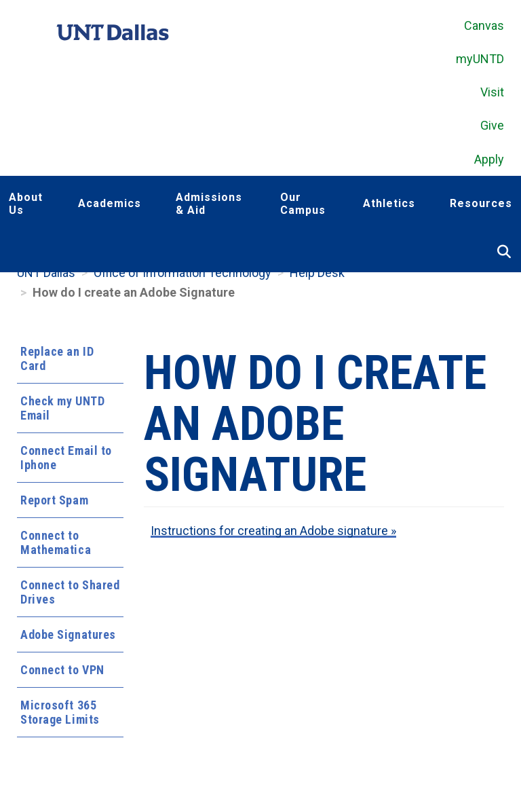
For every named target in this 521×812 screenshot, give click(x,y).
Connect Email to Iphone (66, 458)
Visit (492, 92)
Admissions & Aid (209, 204)
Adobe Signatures (68, 634)
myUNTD (480, 59)
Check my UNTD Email (62, 408)
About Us (26, 204)
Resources (481, 203)
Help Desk (317, 273)
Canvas (484, 25)
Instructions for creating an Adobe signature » (273, 531)
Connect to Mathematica (56, 542)
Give (492, 125)
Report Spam (54, 500)
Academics (110, 203)
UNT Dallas (46, 273)
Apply (489, 159)
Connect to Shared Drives (70, 592)
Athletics (389, 203)
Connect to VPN (62, 670)
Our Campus (303, 204)
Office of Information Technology (182, 273)
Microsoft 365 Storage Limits (60, 712)
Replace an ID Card (57, 358)
